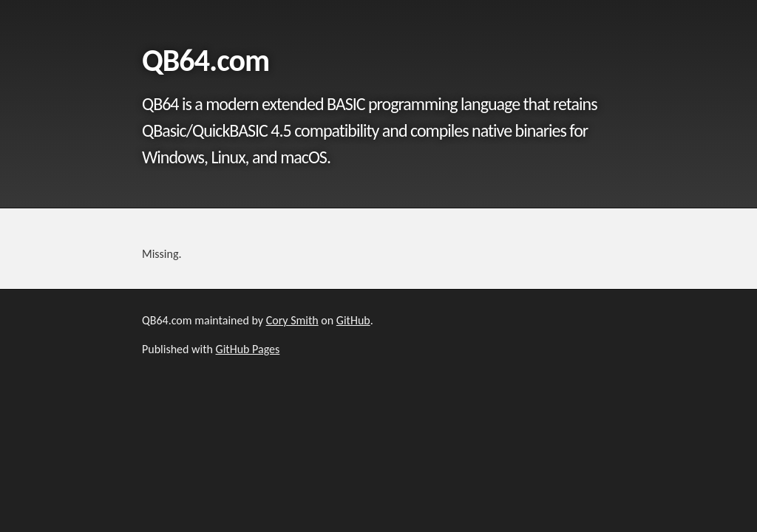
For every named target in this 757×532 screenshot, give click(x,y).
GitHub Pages (248, 349)
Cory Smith (292, 320)
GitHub (353, 320)
